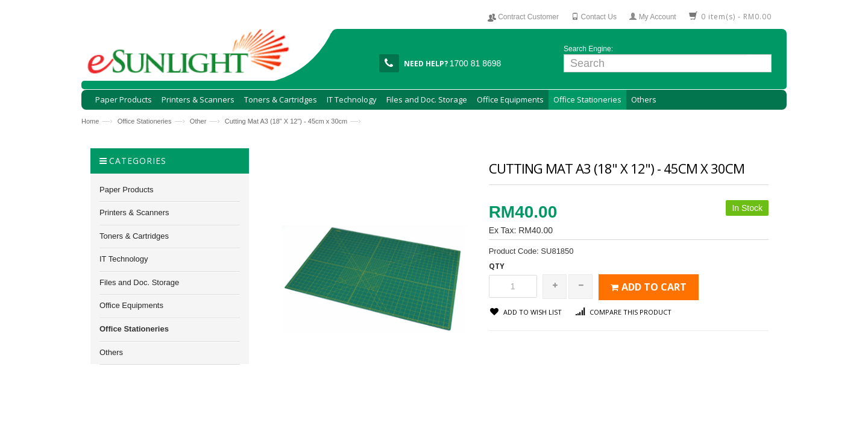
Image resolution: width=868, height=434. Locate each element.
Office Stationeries (145, 121)
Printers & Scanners (134, 212)
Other (198, 121)
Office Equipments (131, 305)
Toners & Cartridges (134, 236)
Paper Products (127, 190)
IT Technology (124, 259)
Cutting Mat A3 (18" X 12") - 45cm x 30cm (286, 121)
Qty (497, 266)
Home (90, 121)
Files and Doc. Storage (139, 282)
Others (111, 352)
